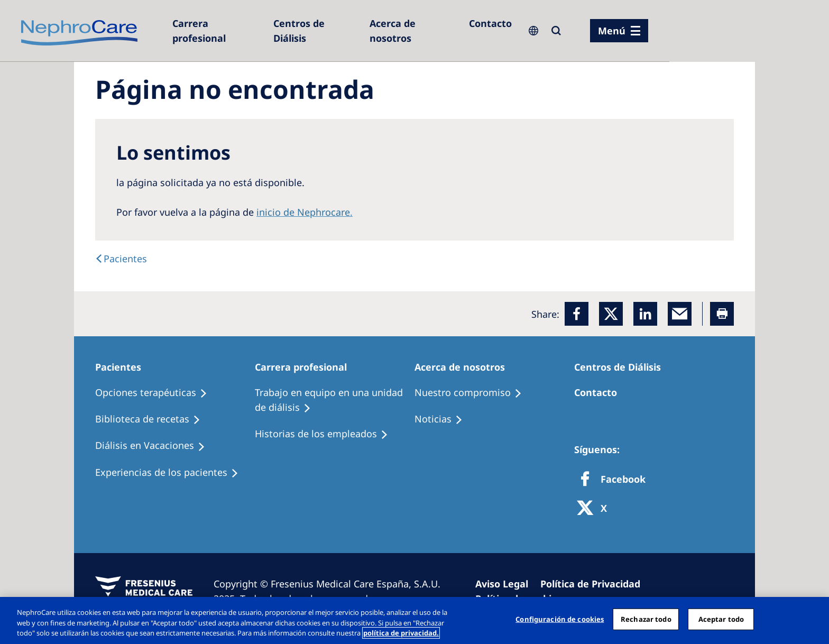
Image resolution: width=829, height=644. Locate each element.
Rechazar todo (646, 619)
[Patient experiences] (172, 473)
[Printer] (722, 314)
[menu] (619, 31)
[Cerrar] (812, 619)
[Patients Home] (123, 367)
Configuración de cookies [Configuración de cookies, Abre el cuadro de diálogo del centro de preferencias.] (560, 619)
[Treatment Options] (156, 393)
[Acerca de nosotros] (414, 31)
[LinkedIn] (645, 314)
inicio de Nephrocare (303, 212)
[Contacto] (490, 23)
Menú (612, 31)
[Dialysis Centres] (218, 31)
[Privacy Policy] (595, 584)
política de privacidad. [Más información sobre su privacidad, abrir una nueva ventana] (401, 633)
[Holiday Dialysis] (155, 446)
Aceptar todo (721, 619)
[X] (595, 509)
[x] (611, 314)
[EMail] (680, 314)
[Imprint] (506, 584)
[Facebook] (577, 314)
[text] (121, 259)
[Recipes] (153, 419)
